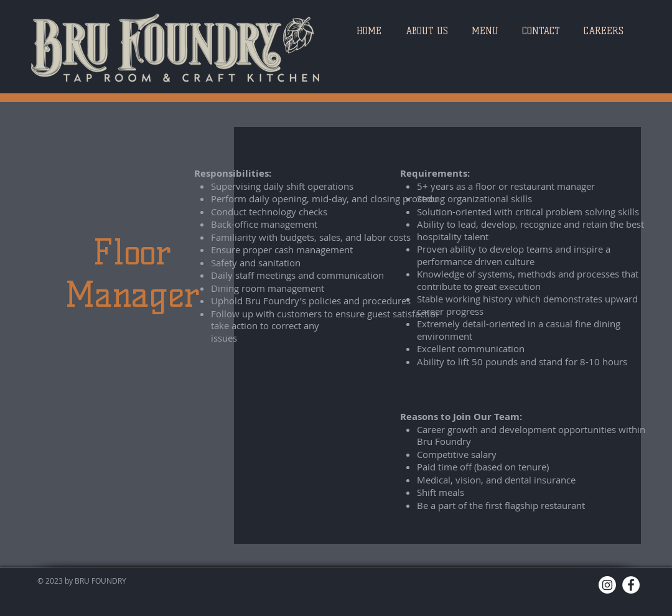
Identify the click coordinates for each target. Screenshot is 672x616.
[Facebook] (631, 585)
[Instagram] (607, 585)
